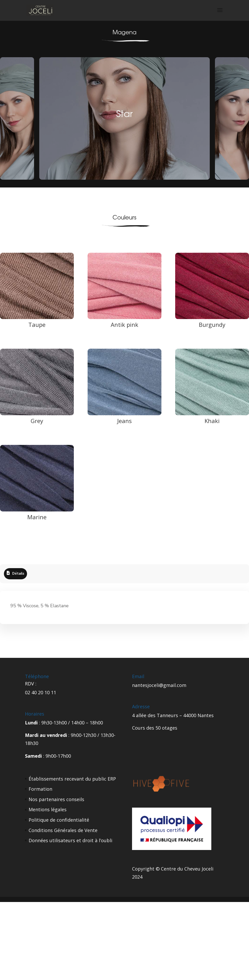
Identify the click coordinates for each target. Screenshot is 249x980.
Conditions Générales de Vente (63, 830)
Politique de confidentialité (59, 820)
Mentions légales (48, 809)
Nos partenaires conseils (56, 799)
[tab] (15, 574)
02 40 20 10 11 (41, 692)
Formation (40, 789)
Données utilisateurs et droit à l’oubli (70, 840)
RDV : (31, 684)
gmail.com (175, 685)
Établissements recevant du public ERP (72, 779)
